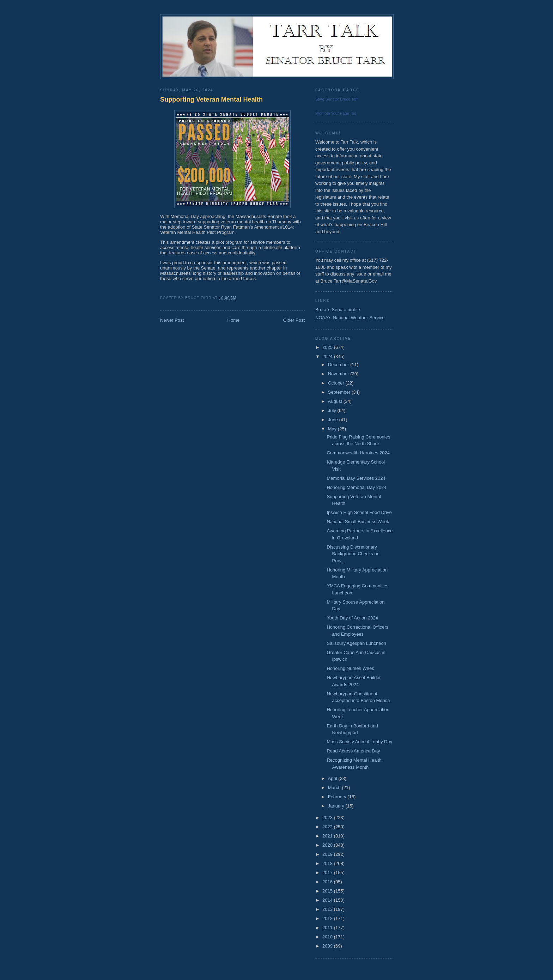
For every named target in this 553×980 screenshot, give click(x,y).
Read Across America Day (353, 751)
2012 (328, 918)
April (333, 778)
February (338, 797)
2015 (328, 891)
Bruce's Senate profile (338, 310)
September (340, 392)
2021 (328, 836)
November (339, 374)
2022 (328, 827)
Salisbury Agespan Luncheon (356, 643)
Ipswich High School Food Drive (359, 512)
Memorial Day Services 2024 (356, 478)
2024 (328, 356)
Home (234, 320)
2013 (328, 909)
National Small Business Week (358, 522)
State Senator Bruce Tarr (337, 99)
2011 (328, 928)
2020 (328, 845)
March (335, 788)
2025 (328, 347)
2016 (328, 882)
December (339, 365)
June (334, 420)
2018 (328, 863)
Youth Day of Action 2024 (352, 618)
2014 (328, 900)
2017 (328, 873)
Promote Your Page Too (336, 113)
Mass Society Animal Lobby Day (359, 742)
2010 (328, 937)
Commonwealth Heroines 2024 (358, 453)
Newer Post (172, 320)
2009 (328, 946)
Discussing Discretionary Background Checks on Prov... (353, 554)
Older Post (294, 320)
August (336, 401)
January (337, 806)
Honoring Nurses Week (350, 668)
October (337, 383)
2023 (328, 818)
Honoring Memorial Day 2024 (356, 487)
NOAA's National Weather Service (350, 318)
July (333, 410)
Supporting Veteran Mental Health (211, 99)
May (333, 429)
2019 (328, 854)
